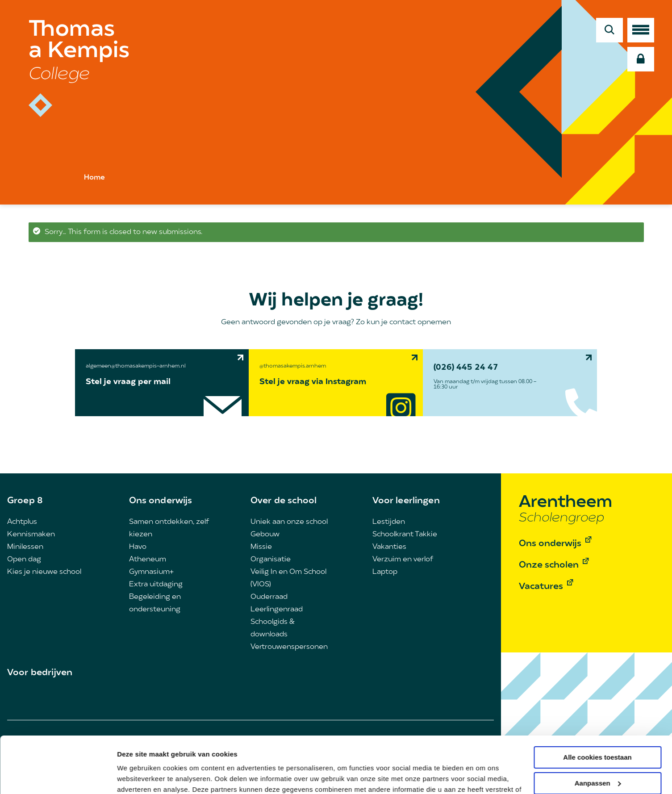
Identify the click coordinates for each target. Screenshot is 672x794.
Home (94, 178)
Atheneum (148, 560)
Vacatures (541, 587)
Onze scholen (549, 565)
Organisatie (271, 560)
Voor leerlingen (406, 501)
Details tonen (138, 776)
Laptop (385, 572)
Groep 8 (25, 501)
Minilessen (25, 547)
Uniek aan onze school (289, 522)
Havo (138, 547)
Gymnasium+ (151, 572)
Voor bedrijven (40, 673)
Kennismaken (31, 535)
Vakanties (389, 547)
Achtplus (22, 522)
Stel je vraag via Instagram (313, 382)
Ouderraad (269, 597)
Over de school (284, 501)
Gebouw (265, 535)
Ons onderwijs (161, 501)
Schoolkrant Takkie (405, 535)
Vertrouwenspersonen (289, 647)
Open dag (24, 560)
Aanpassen (598, 734)
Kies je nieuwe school (44, 572)
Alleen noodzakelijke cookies (597, 760)
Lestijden (389, 522)
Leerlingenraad (277, 610)
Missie (261, 547)
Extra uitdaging (156, 585)
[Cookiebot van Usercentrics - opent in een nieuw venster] (58, 777)
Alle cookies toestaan (597, 709)
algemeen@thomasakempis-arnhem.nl (136, 366)
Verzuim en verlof (403, 560)
